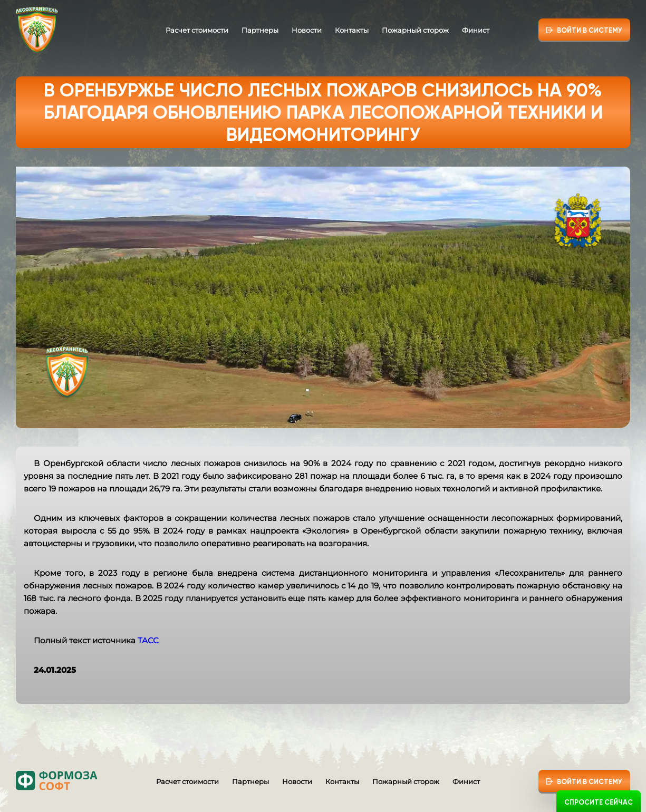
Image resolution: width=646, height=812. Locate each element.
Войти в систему (590, 30)
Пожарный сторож (415, 30)
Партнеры (260, 30)
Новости (307, 30)
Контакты (352, 30)
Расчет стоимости (197, 30)
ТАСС (148, 640)
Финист (476, 30)
